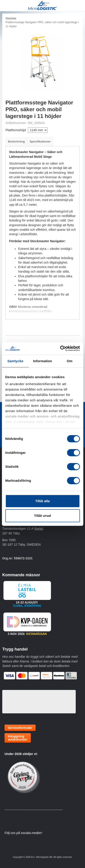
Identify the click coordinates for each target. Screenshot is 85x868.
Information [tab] (43, 361)
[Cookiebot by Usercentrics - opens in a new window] (61, 348)
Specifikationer (40, 141)
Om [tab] (70, 361)
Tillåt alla (43, 501)
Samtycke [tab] (15, 361)
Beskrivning (16, 141)
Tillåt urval (42, 516)
